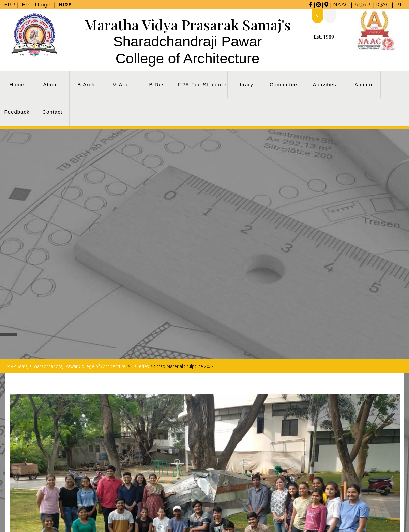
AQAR (362, 5)
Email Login (37, 5)
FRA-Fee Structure (202, 84)
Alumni (363, 84)
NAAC (341, 5)
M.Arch (122, 84)
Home (17, 84)
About (50, 84)
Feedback (17, 112)
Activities (324, 84)
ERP (10, 5)
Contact (52, 112)
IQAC (383, 5)
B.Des (157, 84)
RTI (400, 5)
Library (244, 84)
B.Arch (86, 84)
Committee (284, 84)
